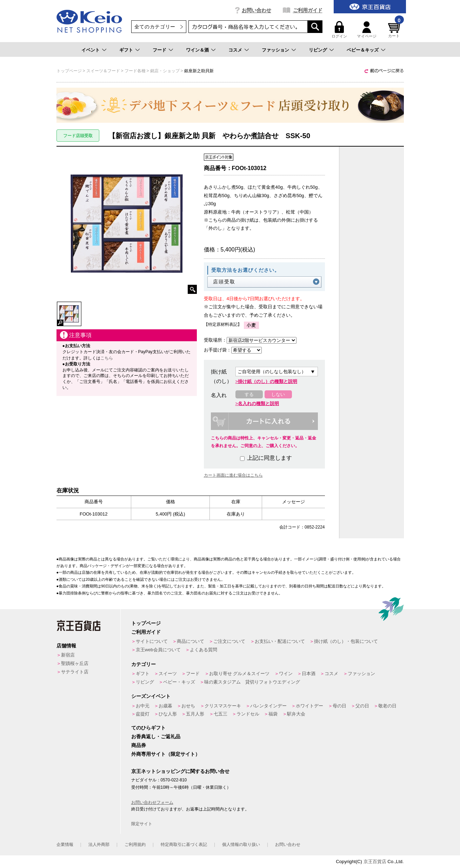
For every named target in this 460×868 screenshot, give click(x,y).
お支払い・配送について (280, 641)
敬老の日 (387, 706)
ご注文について (229, 641)
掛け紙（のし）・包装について (346, 641)
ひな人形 (168, 714)
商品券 (139, 745)
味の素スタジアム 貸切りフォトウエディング (252, 682)
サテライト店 (75, 672)
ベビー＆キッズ (363, 50)
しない (278, 394)
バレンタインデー (268, 706)
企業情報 (65, 845)
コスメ (235, 50)
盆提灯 (143, 714)
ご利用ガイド (308, 10)
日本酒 (309, 674)
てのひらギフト (148, 728)
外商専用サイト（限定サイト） (166, 754)
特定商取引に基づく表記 (184, 845)
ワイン (286, 674)
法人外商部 (99, 845)
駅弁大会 (296, 714)
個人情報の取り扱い (241, 845)
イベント (91, 50)
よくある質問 (204, 650)
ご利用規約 (135, 845)
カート (395, 30)
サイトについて (152, 641)
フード (159, 50)
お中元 (143, 706)
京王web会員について (158, 650)
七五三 (221, 714)
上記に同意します (266, 458)
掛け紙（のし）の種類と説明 (268, 381)
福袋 (273, 714)
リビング (318, 50)
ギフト (126, 50)
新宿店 (68, 655)
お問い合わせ (256, 10)
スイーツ (168, 674)
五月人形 (195, 714)
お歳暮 (165, 706)
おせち (188, 706)
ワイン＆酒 (197, 50)
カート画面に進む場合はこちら (233, 475)
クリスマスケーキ (223, 706)
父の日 (362, 706)
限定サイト (142, 824)
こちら (107, 358)
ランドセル (248, 714)
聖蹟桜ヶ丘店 (75, 663)
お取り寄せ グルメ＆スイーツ (239, 674)
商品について (191, 641)
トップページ (146, 623)
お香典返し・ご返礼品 (156, 736)
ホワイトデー (309, 706)
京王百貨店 (375, 862)
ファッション (275, 50)
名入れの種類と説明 (258, 403)
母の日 (339, 706)
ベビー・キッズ (179, 682)
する (249, 394)
